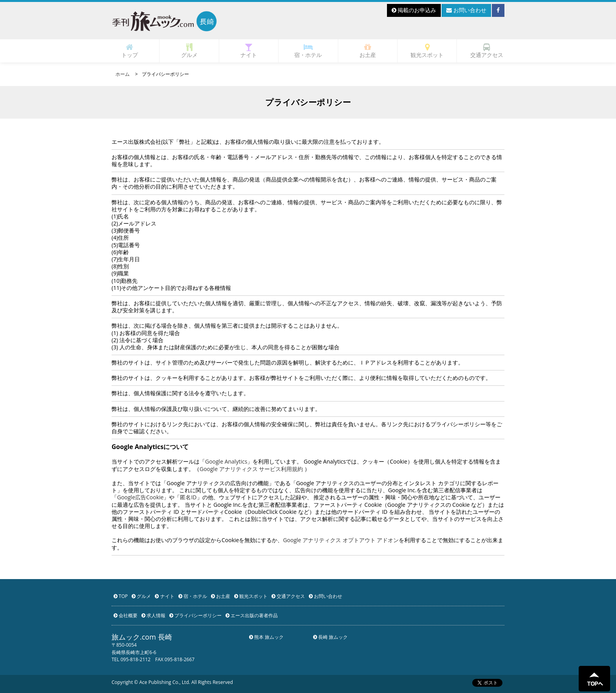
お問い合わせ (466, 10)
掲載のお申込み (414, 10)
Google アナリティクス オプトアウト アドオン (341, 540)
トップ (130, 51)
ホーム (123, 74)
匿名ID (188, 497)
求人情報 (153, 615)
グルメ (189, 51)
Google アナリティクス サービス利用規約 (251, 469)
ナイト (249, 51)
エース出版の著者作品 (252, 615)
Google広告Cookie (140, 497)
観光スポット (427, 51)
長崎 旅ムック (330, 637)
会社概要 (126, 615)
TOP (121, 596)
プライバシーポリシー (195, 615)
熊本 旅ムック (266, 637)
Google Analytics (226, 461)
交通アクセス (487, 51)
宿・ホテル (308, 51)
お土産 (368, 51)
